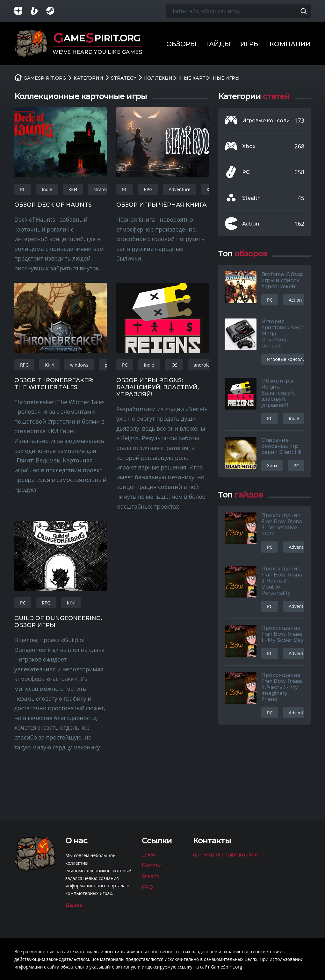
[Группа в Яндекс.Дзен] (22, 11)
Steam (150, 876)
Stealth (251, 198)
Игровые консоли (266, 121)
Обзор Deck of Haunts (53, 205)
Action (251, 224)
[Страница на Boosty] (38, 11)
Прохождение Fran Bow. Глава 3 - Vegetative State (282, 525)
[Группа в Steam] (54, 11)
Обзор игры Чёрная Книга (162, 205)
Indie (47, 189)
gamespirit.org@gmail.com (228, 855)
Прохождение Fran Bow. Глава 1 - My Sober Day (282, 634)
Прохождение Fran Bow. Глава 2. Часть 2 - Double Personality (282, 581)
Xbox (249, 146)
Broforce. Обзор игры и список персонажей (282, 280)
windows (79, 365)
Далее (74, 905)
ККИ (73, 189)
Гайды (218, 44)
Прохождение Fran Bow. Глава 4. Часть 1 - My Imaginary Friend (282, 687)
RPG (148, 189)
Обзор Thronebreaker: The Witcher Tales (54, 384)
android (202, 365)
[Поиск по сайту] (304, 11)
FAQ (147, 887)
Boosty (151, 866)
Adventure (180, 189)
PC (23, 189)
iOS (174, 365)
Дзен (149, 855)
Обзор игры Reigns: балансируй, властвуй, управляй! (158, 387)
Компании (290, 44)
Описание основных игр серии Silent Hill (282, 446)
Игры (250, 44)
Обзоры (181, 44)
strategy (102, 189)
